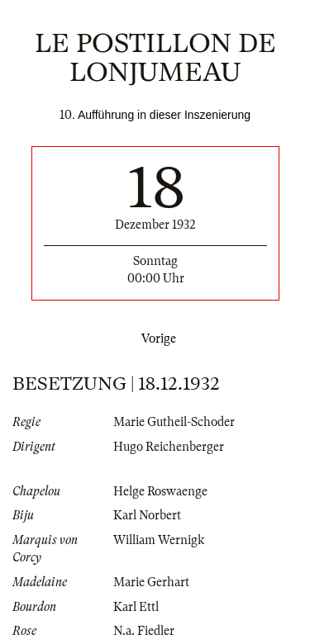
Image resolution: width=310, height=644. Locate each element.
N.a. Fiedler (144, 631)
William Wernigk (159, 540)
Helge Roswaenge (160, 491)
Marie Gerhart (151, 582)
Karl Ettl (136, 607)
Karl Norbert (147, 515)
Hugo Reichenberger (169, 447)
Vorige (155, 339)
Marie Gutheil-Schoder (174, 422)
